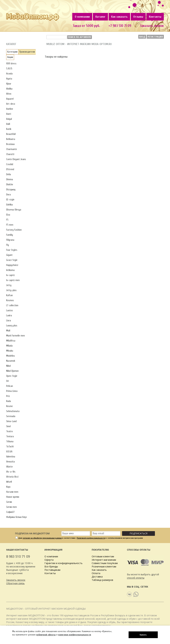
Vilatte (9, 467)
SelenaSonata (13, 411)
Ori (8, 381)
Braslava (10, 144)
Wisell (9, 482)
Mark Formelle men (16, 336)
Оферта (49, 560)
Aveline (10, 109)
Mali (8, 331)
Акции (10, 57)
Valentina (11, 457)
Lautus (10, 310)
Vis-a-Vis (11, 472)
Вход (142, 37)
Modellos (11, 356)
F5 (7, 220)
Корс (8, 487)
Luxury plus (12, 326)
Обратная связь (15, 583)
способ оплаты (136, 578)
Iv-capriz (10, 275)
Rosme (9, 406)
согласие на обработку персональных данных (42, 538)
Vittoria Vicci (12, 477)
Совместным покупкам (105, 563)
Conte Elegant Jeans (16, 159)
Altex (9, 94)
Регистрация (155, 37)
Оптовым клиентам (103, 556)
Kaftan (9, 295)
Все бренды (51, 566)
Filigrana (10, 240)
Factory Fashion (14, 230)
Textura (10, 436)
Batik (9, 129)
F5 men (10, 225)
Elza (8, 215)
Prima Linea (12, 391)
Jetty (9, 285)
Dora (8, 195)
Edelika (9, 205)
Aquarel (10, 99)
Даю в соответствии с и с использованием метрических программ (81, 538)
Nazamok (11, 361)
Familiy (10, 235)
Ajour (9, 84)
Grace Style (12, 260)
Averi (9, 114)
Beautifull (11, 134)
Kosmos (10, 300)
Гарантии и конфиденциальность (63, 563)
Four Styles (12, 250)
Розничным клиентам (104, 566)
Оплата (96, 573)
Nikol (8, 366)
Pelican (10, 386)
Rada (9, 401)
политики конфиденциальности (75, 635)
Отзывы (138, 17)
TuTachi (10, 447)
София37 (10, 512)
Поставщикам (52, 570)
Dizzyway (11, 190)
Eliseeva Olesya (14, 210)
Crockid (10, 164)
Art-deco (11, 104)
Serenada (11, 416)
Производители (27, 52)
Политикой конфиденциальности (91, 538)
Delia (9, 174)
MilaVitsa (11, 341)
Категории (12, 52)
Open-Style (12, 376)
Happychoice (12, 265)
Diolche (10, 185)
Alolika (9, 89)
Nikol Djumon (12, 371)
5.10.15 (9, 69)
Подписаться (138, 533)
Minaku (10, 351)
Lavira (9, 316)
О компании (82, 17)
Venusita (10, 462)
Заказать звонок (152, 26)
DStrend (10, 169)
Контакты (155, 17)
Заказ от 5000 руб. (86, 26)
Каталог (100, 17)
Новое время (13, 497)
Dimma (10, 179)
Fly (8, 245)
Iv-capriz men (13, 280)
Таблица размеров (102, 580)
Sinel (8, 426)
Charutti (10, 154)
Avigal (9, 119)
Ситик (9, 502)
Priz (8, 396)
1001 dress (11, 64)
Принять (143, 635)
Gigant (9, 255)
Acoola (9, 74)
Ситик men (11, 507)
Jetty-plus (11, 290)
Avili (8, 124)
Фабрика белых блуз (17, 517)
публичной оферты (46, 635)
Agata (9, 79)
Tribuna (10, 442)
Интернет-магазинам (104, 560)
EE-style (10, 200)
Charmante (12, 149)
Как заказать (119, 17)
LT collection (12, 305)
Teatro (9, 431)
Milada (9, 346)
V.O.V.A (9, 452)
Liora (9, 321)
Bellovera (11, 139)
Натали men (12, 492)
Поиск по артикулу (80, 37)
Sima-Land (11, 421)
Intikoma (10, 270)
